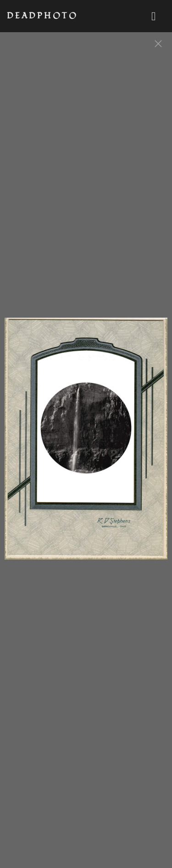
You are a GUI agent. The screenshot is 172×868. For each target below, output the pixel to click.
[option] (86, 443)
